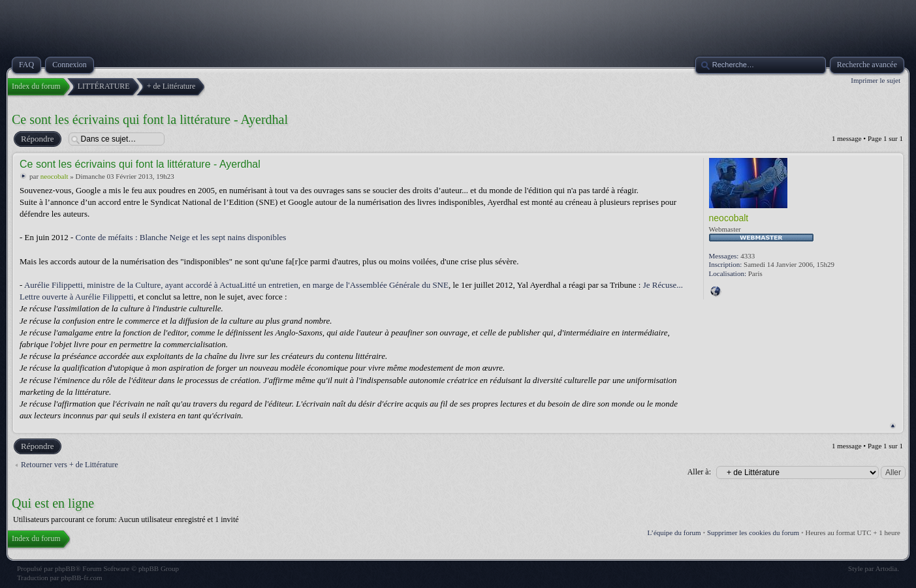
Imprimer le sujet (876, 80)
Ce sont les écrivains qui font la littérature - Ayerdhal (150, 119)
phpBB (65, 568)
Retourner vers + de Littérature (70, 465)
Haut (893, 426)
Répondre (37, 139)
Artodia (887, 568)
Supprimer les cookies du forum (753, 533)
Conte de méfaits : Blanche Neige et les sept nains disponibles (181, 237)
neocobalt (55, 176)
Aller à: (699, 472)
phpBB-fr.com (81, 578)
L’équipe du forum (674, 533)
